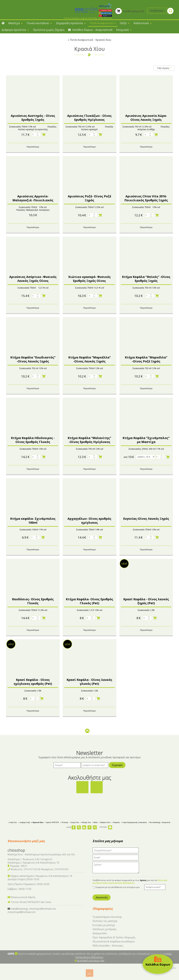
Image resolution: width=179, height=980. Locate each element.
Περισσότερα (33, 147)
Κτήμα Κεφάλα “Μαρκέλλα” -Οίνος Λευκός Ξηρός (89, 359)
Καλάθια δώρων (158, 961)
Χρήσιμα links (100, 933)
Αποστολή (102, 897)
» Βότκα (95, 822)
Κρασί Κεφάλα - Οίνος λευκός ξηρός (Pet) (146, 601)
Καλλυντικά (143, 23)
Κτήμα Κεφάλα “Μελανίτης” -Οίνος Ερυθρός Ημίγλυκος (89, 440)
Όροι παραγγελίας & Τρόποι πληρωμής (114, 937)
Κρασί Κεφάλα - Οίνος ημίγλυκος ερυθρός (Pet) (33, 682)
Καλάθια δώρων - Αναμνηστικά (90, 30)
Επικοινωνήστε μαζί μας (26, 841)
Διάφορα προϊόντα (15, 30)
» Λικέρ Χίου (12, 822)
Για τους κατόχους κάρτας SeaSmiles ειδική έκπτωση (88, 18)
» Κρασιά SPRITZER (52, 822)
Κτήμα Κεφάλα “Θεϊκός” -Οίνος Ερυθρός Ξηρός (146, 279)
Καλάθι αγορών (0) (130, 11)
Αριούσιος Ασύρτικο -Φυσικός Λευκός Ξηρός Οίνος (33, 279)
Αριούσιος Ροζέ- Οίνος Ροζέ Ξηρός (89, 198)
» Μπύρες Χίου (86, 822)
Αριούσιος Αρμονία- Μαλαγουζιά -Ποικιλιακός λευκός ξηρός (33, 200)
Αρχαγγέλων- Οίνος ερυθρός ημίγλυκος (89, 521)
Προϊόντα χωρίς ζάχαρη (49, 30)
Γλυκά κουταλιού (39, 23)
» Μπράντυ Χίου (105, 822)
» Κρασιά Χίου (37, 822)
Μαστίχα (16, 23)
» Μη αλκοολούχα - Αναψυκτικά (159, 822)
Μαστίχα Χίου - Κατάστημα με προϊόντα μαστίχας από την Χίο (41, 854)
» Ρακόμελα (116, 822)
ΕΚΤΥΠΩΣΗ (106, 827)
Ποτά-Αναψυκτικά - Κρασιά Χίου (91, 40)
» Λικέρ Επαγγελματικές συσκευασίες (134, 822)
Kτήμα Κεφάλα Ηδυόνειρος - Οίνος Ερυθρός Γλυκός (33, 440)
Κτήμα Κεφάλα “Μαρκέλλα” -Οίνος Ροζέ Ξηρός (146, 359)
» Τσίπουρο (64, 822)
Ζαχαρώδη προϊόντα (71, 23)
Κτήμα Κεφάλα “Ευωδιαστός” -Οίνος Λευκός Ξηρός (33, 359)
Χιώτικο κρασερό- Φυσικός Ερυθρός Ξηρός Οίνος (89, 279)
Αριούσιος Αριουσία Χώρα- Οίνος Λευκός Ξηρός (146, 118)
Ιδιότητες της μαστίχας (105, 921)
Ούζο (125, 23)
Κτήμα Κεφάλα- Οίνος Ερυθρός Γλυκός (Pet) (89, 601)
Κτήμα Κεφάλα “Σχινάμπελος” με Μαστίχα (146, 440)
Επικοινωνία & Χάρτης (22, 897)
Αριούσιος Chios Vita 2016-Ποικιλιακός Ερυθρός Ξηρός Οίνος (146, 200)
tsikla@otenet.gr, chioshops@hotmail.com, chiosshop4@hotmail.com (32, 910)
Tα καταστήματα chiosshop (107, 917)
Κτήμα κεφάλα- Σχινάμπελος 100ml (33, 521)
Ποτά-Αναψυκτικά (103, 23)
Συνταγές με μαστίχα (104, 925)
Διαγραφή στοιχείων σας (90, 960)
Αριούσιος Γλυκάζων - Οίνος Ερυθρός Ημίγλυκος (89, 118)
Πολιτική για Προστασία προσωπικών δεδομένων (130, 882)
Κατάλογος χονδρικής (105, 929)
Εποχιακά (124, 30)
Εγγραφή (117, 765)
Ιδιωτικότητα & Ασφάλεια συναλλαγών (114, 941)
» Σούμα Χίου (74, 822)
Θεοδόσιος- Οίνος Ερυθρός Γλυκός (33, 601)
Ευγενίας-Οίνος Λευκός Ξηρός (146, 519)
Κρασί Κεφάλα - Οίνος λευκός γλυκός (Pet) (89, 682)
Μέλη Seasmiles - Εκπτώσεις (108, 946)
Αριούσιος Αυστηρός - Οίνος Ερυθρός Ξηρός (33, 118)
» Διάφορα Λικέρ (24, 822)
